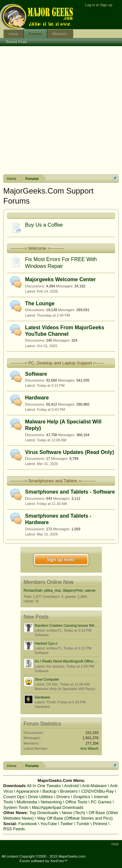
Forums (35, 34)
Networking (51, 802)
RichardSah (33, 590)
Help (115, 844)
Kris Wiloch (89, 748)
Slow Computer (47, 679)
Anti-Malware (94, 786)
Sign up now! (61, 559)
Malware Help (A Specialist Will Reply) (65, 689)
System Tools (16, 807)
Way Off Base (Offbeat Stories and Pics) (75, 818)
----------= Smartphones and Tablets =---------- (53, 481)
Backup (49, 791)
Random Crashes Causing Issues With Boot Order (75, 625)
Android (71, 786)
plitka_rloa (52, 590)
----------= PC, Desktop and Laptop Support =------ (57, 363)
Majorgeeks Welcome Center (61, 279)
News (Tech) (74, 813)
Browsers (69, 791)
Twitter (67, 824)
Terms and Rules (81, 852)
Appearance (28, 791)
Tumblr (83, 824)
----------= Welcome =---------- (37, 248)
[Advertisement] (61, 110)
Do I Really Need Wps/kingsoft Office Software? (73, 661)
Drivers (63, 797)
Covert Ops (14, 797)
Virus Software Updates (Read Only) (70, 452)
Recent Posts (16, 42)
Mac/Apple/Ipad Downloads (58, 807)
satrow (90, 590)
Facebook (27, 824)
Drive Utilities (41, 797)
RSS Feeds (14, 829)
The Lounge (40, 303)
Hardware (37, 398)
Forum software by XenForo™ (43, 861)
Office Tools (76, 802)
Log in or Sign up (99, 5)
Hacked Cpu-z (46, 643)
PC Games (101, 802)
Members (60, 34)
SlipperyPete (73, 590)
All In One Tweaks (44, 786)
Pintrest (100, 824)
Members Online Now (49, 582)
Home (14, 34)
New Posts (36, 617)
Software (36, 374)
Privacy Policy (109, 852)
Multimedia (27, 802)
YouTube (49, 824)
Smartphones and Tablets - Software (70, 492)
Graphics (82, 797)
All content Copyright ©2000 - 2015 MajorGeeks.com (44, 856)
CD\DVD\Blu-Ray (98, 791)
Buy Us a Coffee (44, 225)
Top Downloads (44, 813)
